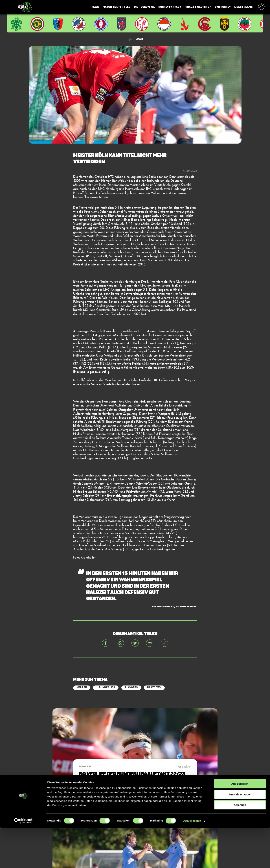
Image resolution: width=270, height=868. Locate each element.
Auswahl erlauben (240, 835)
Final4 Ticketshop (198, 7)
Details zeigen (192, 861)
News (95, 7)
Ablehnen (240, 845)
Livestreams (243, 7)
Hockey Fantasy (170, 7)
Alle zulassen (240, 824)
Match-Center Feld (117, 7)
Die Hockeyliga (144, 7)
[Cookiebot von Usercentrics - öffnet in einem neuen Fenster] (23, 861)
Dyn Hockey (223, 7)
